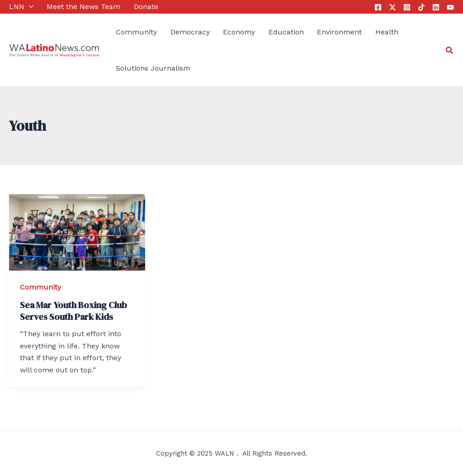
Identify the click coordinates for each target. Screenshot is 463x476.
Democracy (190, 32)
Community (136, 32)
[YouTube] (450, 7)
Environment (339, 32)
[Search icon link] (450, 50)
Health (387, 32)
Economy (239, 32)
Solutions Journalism (153, 68)
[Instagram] (407, 7)
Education (286, 32)
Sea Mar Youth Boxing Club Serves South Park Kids (73, 311)
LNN (21, 7)
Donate (146, 7)
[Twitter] (392, 7)
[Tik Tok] (421, 7)
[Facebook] (378, 7)
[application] (29, 7)
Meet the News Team (83, 7)
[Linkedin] (436, 7)
